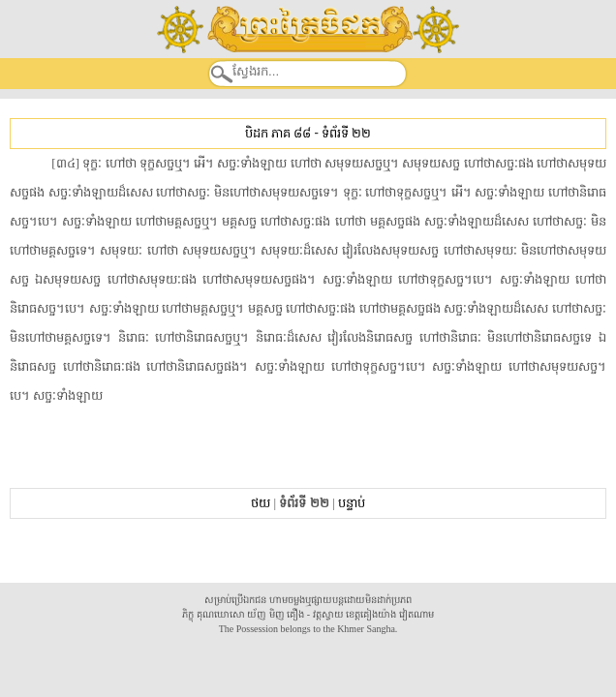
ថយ (261, 503)
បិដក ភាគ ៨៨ (278, 133)
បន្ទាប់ (352, 503)
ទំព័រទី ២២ (346, 133)
